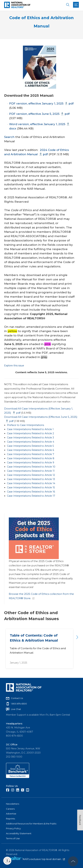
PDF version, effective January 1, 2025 (41, 103)
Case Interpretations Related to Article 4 (31, 442)
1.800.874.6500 (19, 704)
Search (9, 137)
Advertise (11, 814)
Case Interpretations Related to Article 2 (30, 433)
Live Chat (16, 709)
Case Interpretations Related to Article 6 (30, 450)
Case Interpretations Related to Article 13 (31, 479)
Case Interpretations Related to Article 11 (31, 471)
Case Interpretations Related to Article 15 (31, 487)
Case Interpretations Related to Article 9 (31, 463)
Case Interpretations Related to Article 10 (31, 467)
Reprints (10, 819)
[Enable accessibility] (7, 861)
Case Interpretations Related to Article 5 (30, 446)
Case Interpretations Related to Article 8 (31, 458)
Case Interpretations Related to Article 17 (31, 496)
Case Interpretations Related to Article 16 (31, 492)
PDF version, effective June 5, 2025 (39, 114)
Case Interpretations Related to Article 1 (30, 429)
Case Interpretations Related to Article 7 (31, 454)
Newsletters (13, 804)
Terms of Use (13, 838)
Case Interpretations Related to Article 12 (31, 475)
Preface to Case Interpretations (25, 425)
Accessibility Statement (19, 833)
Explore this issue (14, 366)
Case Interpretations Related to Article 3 (30, 438)
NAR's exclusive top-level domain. (44, 859)
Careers (10, 809)
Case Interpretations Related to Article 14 (31, 483)
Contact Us (17, 698)
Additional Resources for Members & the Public (31, 824)
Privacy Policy (13, 828)
